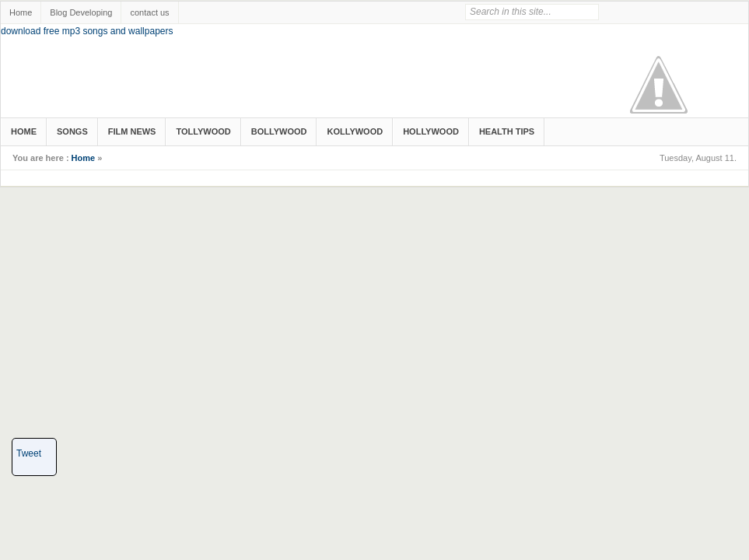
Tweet (29, 453)
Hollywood (431, 131)
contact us (149, 12)
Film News (132, 131)
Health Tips (507, 131)
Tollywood (203, 131)
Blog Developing (81, 12)
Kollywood (355, 131)
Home (21, 12)
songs (72, 131)
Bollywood (279, 131)
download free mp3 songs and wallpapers (87, 31)
